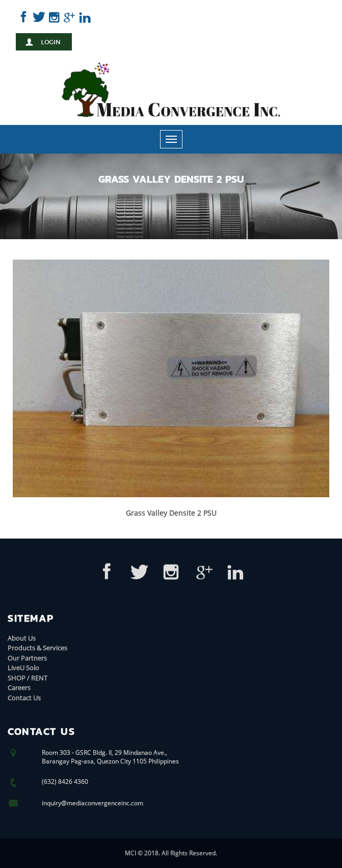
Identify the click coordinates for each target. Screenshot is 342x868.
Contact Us (24, 698)
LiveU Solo (23, 668)
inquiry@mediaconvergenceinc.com (93, 803)
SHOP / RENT (28, 678)
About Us (22, 638)
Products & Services (37, 648)
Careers (19, 687)
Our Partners (27, 658)
